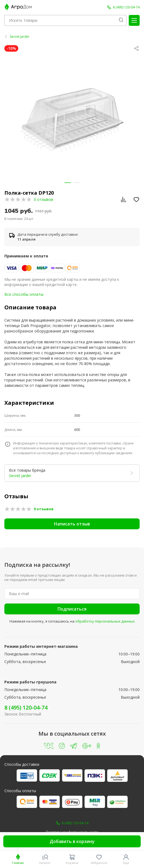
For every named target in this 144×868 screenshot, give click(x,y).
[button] (68, 183)
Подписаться (72, 609)
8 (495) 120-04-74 (26, 707)
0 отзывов (43, 199)
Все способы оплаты (24, 294)
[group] (72, 119)
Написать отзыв (72, 524)
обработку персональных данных (105, 621)
